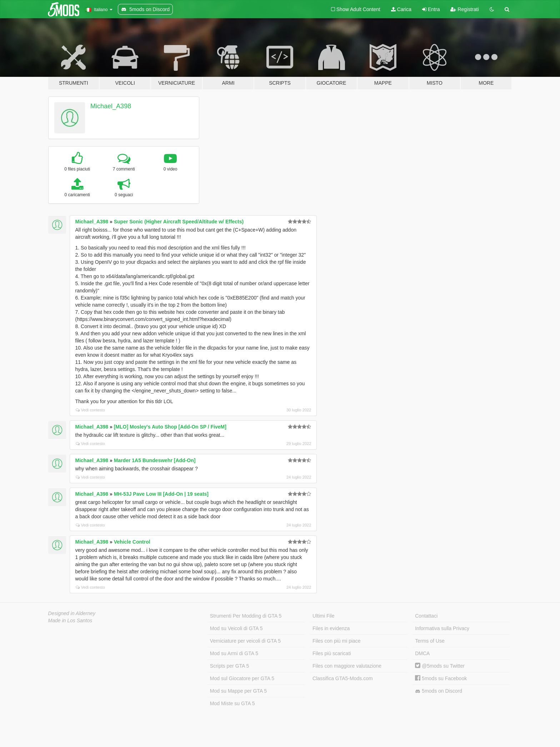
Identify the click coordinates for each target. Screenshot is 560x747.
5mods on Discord (439, 691)
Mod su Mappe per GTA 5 (238, 691)
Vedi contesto (90, 410)
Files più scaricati (332, 653)
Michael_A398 (111, 106)
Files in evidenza (331, 628)
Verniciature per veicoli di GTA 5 (245, 641)
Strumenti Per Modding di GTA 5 (246, 616)
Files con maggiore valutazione (347, 666)
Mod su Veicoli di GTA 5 (236, 628)
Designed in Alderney (72, 613)
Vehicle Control (132, 542)
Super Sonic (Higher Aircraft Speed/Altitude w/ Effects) (179, 222)
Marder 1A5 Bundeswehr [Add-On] (155, 460)
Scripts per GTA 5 (229, 666)
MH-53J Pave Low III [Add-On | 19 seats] (161, 494)
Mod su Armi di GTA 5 (234, 653)
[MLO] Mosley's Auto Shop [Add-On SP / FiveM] (170, 427)
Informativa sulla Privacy (442, 628)
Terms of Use (430, 641)
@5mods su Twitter (440, 666)
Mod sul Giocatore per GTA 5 (242, 678)
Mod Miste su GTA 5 (232, 703)
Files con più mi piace (337, 641)
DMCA (422, 653)
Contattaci (426, 616)
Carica (401, 9)
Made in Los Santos (70, 620)
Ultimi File (323, 616)
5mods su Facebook (441, 678)
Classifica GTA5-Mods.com (343, 678)
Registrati (464, 9)
